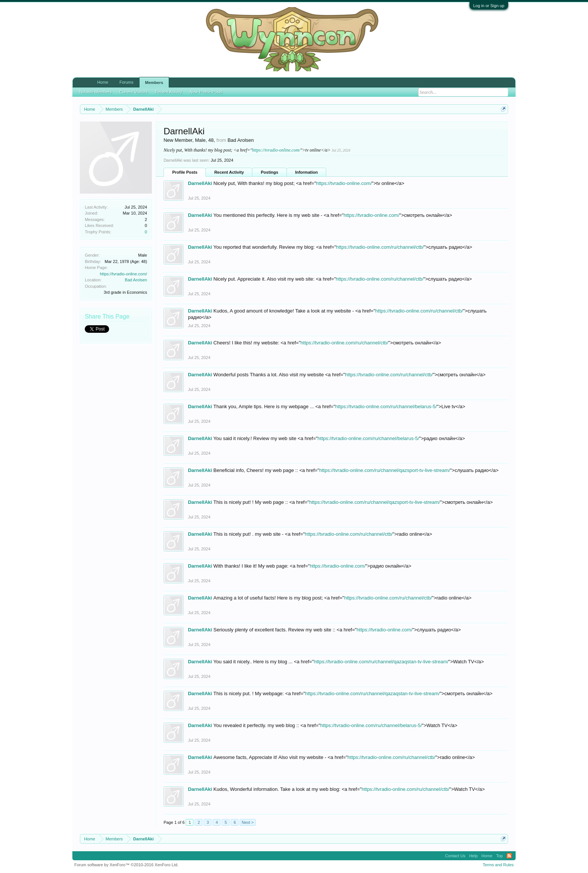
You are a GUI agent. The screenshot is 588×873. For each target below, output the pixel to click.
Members (154, 83)
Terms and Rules (498, 865)
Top (499, 856)
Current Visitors (133, 89)
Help (473, 856)
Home (103, 82)
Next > (247, 822)
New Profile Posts (206, 89)
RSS (509, 856)
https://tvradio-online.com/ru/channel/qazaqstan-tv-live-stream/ (381, 662)
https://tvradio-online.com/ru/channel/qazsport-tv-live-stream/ (385, 470)
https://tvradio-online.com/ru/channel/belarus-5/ (386, 406)
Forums (127, 82)
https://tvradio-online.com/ (123, 274)
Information (307, 172)
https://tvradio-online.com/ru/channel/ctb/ (380, 247)
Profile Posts (185, 172)
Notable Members (95, 89)
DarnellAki (200, 183)
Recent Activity (229, 172)
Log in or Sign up (489, 6)
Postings (269, 172)
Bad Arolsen (136, 280)
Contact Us (455, 856)
